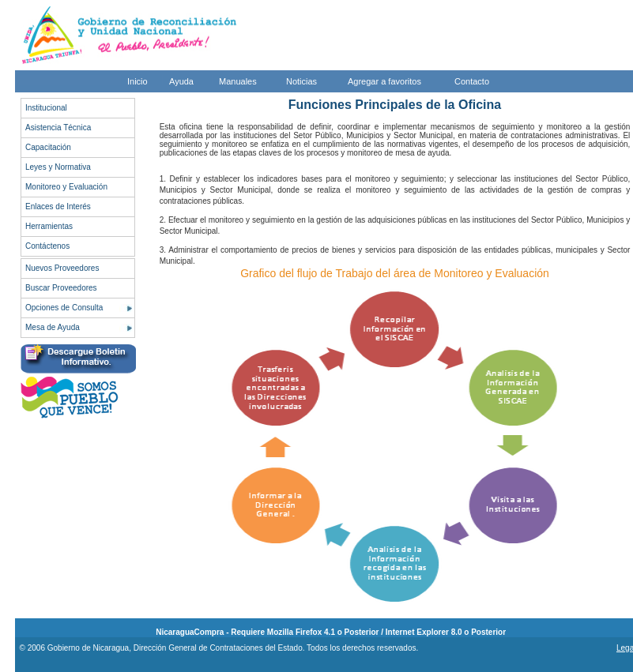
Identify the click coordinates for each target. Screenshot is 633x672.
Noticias (301, 81)
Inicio (138, 81)
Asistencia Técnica (58, 128)
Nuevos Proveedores (62, 268)
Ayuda (181, 81)
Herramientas (49, 226)
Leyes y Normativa (58, 167)
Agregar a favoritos (384, 81)
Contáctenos (47, 246)
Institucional (46, 108)
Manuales (238, 81)
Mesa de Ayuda (53, 327)
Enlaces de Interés (58, 206)
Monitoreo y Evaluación (66, 187)
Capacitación (48, 147)
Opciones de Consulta (64, 308)
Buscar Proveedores (61, 288)
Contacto (472, 81)
